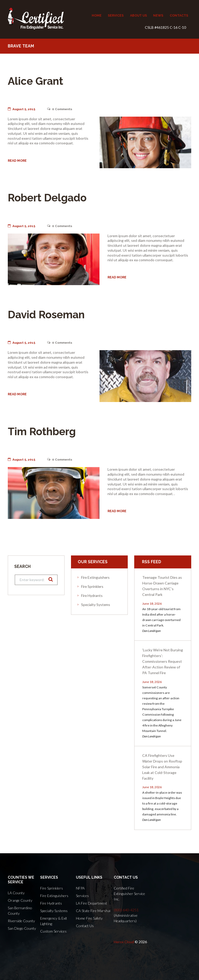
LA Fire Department (91, 903)
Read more (17, 161)
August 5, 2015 (22, 109)
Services (82, 896)
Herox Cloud (124, 942)
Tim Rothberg (45, 431)
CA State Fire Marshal (93, 911)
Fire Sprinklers (92, 586)
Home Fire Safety (89, 918)
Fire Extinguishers (95, 577)
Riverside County (21, 921)
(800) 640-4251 (126, 910)
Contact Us (85, 926)
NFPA (80, 888)
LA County (16, 893)
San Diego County (22, 928)
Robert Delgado (50, 197)
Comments (60, 109)
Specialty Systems (96, 605)
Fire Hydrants (92, 595)
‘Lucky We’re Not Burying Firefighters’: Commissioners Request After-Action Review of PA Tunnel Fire (163, 661)
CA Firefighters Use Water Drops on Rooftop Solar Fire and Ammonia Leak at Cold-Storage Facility (162, 767)
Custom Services (53, 931)
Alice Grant (38, 81)
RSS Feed (152, 562)
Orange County (20, 900)
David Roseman (49, 314)
